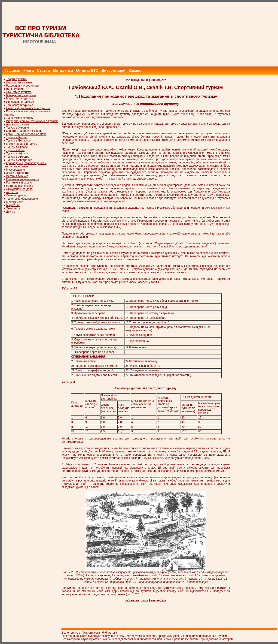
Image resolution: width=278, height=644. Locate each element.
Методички (63, 71)
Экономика (13, 208)
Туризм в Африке (17, 153)
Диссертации (113, 71)
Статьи (43, 71)
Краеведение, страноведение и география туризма (25, 165)
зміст (145, 80)
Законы (135, 71)
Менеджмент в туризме (21, 95)
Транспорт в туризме (20, 105)
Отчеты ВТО (87, 71)
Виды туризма (15, 89)
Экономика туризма (19, 92)
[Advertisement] (194, 34)
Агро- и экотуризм (18, 124)
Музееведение (16, 170)
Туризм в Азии (15, 150)
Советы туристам (17, 196)
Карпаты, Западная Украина (24, 131)
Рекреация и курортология (23, 86)
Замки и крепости (17, 173)
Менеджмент (15, 202)
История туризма (17, 176)
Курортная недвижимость (23, 179)
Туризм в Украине (18, 128)
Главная (13, 71)
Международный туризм (22, 144)
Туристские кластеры (20, 118)
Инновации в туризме (20, 102)
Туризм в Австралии (19, 160)
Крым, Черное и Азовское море (26, 134)
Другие (11, 212)
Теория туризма (17, 79)
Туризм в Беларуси (18, 141)
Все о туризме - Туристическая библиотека (89, 633)
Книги (29, 71)
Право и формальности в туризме (28, 108)
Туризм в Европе (17, 147)
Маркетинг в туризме (20, 99)
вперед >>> (158, 80)
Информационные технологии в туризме (32, 121)
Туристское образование (22, 199)
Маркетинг (13, 205)
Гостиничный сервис (19, 183)
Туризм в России (17, 137)
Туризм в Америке (18, 157)
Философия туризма (19, 82)
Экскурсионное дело (19, 189)
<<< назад (132, 80)
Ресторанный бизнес (20, 186)
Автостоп (12, 192)
